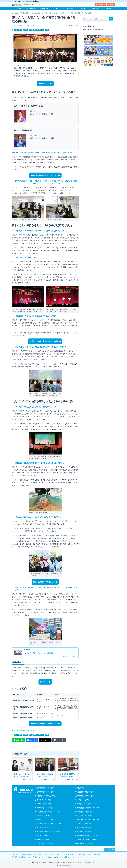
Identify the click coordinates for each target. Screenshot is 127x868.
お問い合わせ (59, 857)
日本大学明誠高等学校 (83, 832)
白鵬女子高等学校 (41, 836)
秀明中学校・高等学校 (83, 804)
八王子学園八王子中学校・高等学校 (88, 836)
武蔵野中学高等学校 (42, 840)
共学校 (25, 30)
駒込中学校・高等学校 (43, 800)
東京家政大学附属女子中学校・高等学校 (49, 824)
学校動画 (109, 9)
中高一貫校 (18, 30)
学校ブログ (96, 9)
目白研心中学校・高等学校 (44, 844)
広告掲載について (25, 857)
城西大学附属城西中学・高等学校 (87, 808)
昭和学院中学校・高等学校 (44, 808)
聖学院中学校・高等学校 (44, 816)
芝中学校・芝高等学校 (43, 804)
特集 (57, 9)
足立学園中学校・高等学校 (44, 788)
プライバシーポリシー (46, 857)
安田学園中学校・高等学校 (85, 844)
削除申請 (67, 857)
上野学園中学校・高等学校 (44, 792)
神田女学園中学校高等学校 (85, 792)
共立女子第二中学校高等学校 (45, 796)
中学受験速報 (81, 854)
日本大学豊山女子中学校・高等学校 (48, 832)
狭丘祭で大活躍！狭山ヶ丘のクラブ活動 (44, 341)
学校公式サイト (44, 83)
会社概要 (15, 857)
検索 (111, 19)
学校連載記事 (44, 9)
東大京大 (70, 9)
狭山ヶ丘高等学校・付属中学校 (24, 26)
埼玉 (31, 30)
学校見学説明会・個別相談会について (44, 724)
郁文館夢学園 (80, 788)
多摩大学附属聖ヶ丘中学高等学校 (87, 820)
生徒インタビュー (39, 30)
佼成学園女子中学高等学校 (85, 796)
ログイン (111, 5)
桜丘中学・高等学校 (82, 800)
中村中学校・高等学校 (83, 824)
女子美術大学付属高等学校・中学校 (48, 812)
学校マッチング (101, 5)
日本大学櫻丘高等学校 (83, 828)
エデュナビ (83, 9)
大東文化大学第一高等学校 (85, 816)
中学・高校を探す (31, 9)
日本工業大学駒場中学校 (44, 828)
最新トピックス (71, 854)
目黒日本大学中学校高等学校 (85, 840)
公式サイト (44, 682)
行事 (47, 30)
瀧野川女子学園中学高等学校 (45, 820)
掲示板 (19, 9)
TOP (13, 854)
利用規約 (35, 857)
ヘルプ (74, 857)
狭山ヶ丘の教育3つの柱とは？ (44, 582)
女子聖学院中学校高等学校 (85, 812)
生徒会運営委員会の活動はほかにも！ (44, 175)
